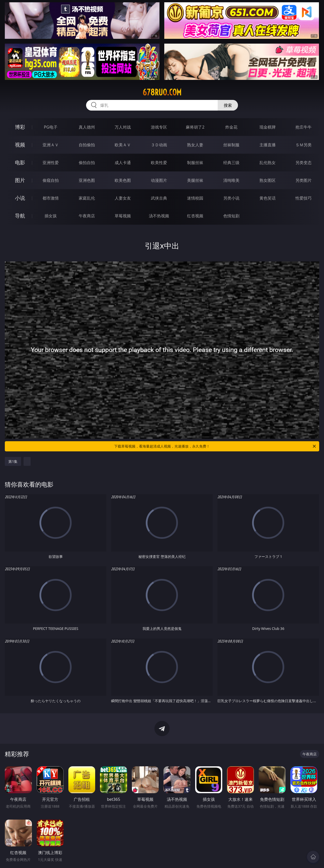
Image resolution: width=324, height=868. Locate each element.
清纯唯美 (231, 180)
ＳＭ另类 (303, 145)
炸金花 (231, 127)
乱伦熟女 (268, 163)
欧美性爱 (159, 163)
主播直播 (268, 145)
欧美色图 (123, 180)
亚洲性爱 (51, 163)
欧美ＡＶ (123, 145)
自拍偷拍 (87, 145)
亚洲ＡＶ (51, 145)
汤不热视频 (159, 216)
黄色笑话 (268, 198)
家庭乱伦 (87, 198)
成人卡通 (123, 163)
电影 (20, 162)
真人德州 (87, 127)
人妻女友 (123, 198)
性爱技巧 (303, 198)
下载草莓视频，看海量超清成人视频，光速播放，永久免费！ (215, 446)
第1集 (13, 461)
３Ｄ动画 (159, 145)
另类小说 (231, 198)
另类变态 (303, 163)
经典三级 (231, 163)
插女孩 (51, 216)
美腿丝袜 (195, 180)
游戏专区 (159, 127)
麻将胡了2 (195, 127)
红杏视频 (195, 216)
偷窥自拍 (51, 180)
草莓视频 (123, 216)
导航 (20, 216)
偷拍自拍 (87, 163)
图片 (20, 180)
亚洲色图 (87, 180)
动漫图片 (159, 180)
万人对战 (123, 127)
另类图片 (303, 180)
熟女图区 (268, 180)
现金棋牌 (268, 127)
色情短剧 (231, 216)
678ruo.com (162, 92)
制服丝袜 (195, 163)
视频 (20, 145)
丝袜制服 (231, 145)
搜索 (228, 105)
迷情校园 (195, 198)
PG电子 (50, 127)
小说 (20, 198)
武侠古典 (159, 198)
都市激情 (51, 198)
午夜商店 (87, 216)
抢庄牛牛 (303, 127)
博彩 (20, 127)
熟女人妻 (195, 145)
